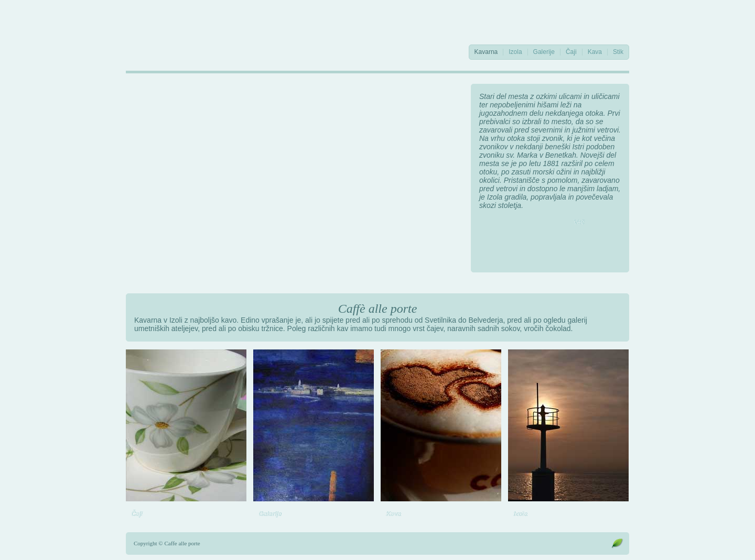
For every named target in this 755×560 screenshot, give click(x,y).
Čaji (571, 52)
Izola (515, 52)
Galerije (544, 52)
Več (579, 222)
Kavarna (486, 52)
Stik (618, 52)
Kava (595, 52)
